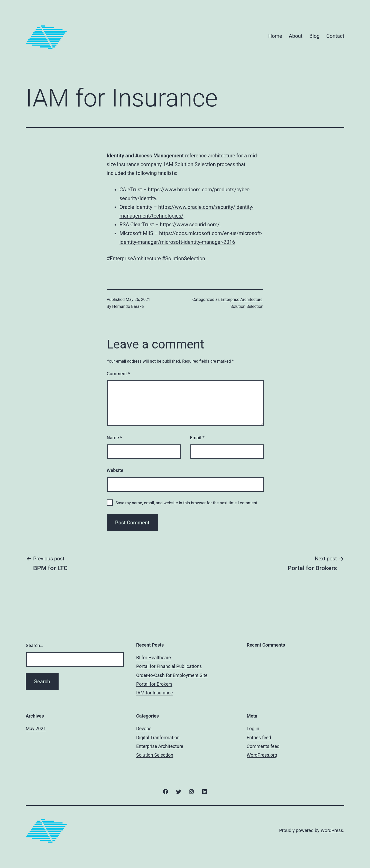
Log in (253, 728)
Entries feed (259, 737)
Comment (118, 374)
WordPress (332, 830)
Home (275, 36)
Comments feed (263, 746)
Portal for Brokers (154, 684)
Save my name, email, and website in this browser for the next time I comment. (187, 503)
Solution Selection (247, 306)
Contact (335, 36)
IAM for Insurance (155, 693)
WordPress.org (262, 755)
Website (115, 470)
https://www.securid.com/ (190, 225)
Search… (35, 645)
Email (197, 438)
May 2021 (36, 728)
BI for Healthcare (154, 657)
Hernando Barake (128, 306)
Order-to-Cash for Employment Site (172, 675)
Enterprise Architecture (242, 299)
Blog (314, 36)
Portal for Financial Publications (169, 666)
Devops (144, 728)
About (296, 36)
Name (114, 438)
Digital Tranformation (158, 737)
